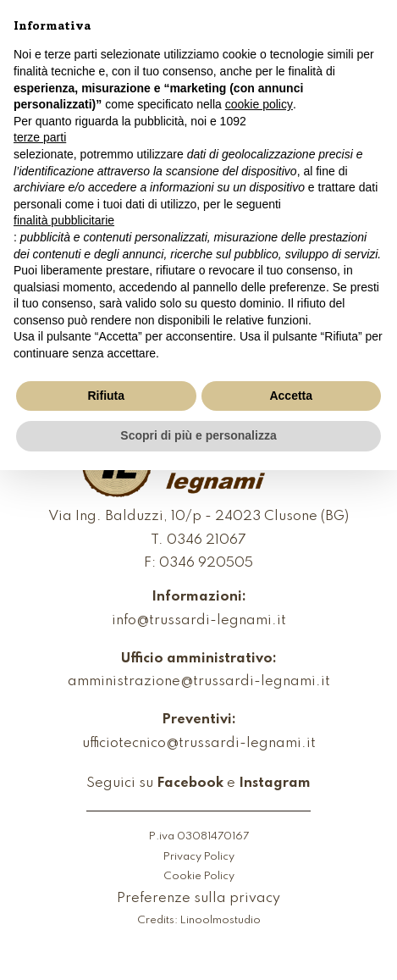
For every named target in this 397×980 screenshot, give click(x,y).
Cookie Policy (199, 877)
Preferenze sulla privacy (198, 899)
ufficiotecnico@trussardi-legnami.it (199, 744)
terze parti (40, 137)
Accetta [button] (291, 396)
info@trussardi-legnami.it (199, 621)
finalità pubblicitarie (64, 220)
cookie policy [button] (259, 104)
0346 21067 (207, 541)
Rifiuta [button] (106, 396)
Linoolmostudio (221, 921)
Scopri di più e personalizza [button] (198, 435)
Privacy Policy (199, 857)
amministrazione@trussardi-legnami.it (199, 682)
